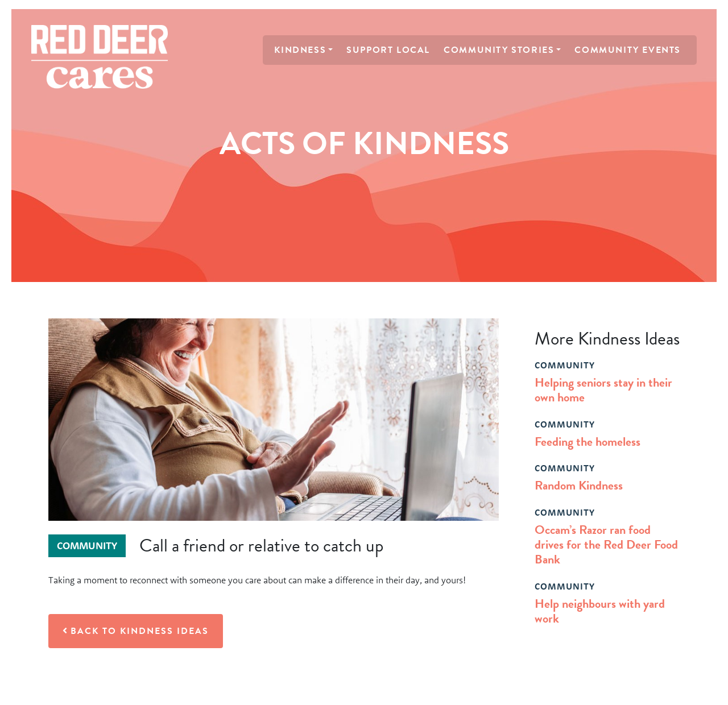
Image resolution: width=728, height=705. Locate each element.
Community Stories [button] (499, 50)
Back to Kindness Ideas (136, 631)
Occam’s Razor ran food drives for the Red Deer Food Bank (606, 545)
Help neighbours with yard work (600, 611)
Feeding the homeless (588, 441)
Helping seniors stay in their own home (603, 390)
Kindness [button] (300, 50)
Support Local (388, 50)
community (565, 365)
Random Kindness (579, 485)
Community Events (628, 50)
